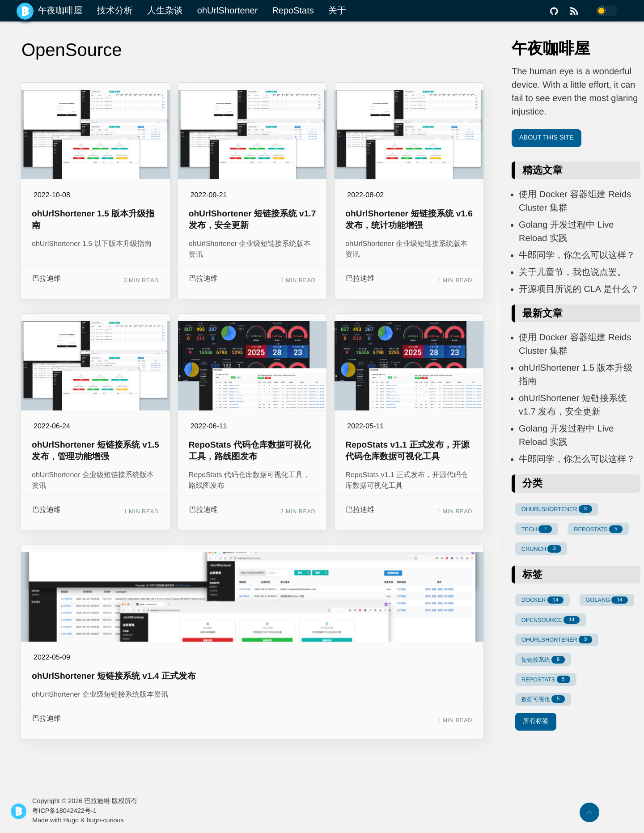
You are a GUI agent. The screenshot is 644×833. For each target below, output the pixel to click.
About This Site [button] (547, 138)
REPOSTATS (598, 529)
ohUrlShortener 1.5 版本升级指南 (93, 220)
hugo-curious (105, 820)
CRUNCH (541, 549)
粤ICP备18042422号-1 (64, 811)
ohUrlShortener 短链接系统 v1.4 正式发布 (114, 676)
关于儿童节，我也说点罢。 (572, 272)
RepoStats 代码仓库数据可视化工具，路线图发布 (250, 451)
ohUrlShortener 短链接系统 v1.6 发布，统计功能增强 (409, 220)
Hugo (71, 820)
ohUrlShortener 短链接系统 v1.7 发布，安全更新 (252, 220)
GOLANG (606, 600)
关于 (337, 11)
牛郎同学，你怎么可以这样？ (577, 255)
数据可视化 (543, 699)
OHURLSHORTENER (557, 509)
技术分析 (115, 11)
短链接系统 (543, 660)
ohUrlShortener (228, 11)
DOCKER (542, 600)
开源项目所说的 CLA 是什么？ (579, 289)
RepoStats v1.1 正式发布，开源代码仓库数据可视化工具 (407, 451)
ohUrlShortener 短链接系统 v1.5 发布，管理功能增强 (95, 451)
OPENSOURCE (551, 620)
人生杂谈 (165, 11)
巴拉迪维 (47, 279)
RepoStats (293, 11)
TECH (537, 529)
